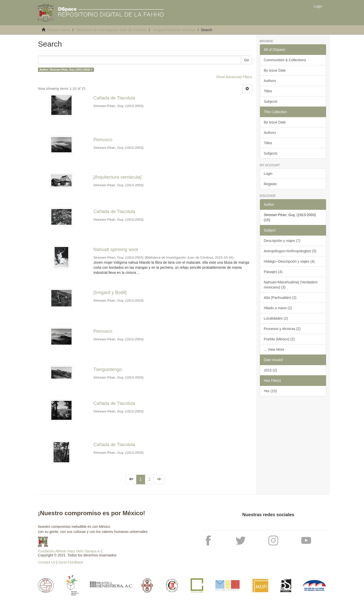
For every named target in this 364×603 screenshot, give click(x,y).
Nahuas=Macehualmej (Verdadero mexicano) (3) (291, 285)
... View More (274, 349)
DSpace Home (59, 30)
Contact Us (47, 562)
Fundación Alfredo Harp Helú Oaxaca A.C (71, 551)
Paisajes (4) (273, 272)
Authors (270, 81)
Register (270, 184)
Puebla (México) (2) (279, 339)
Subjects (271, 101)
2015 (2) (270, 370)
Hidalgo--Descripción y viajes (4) (289, 261)
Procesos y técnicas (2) (282, 329)
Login (268, 174)
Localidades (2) (276, 318)
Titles (268, 91)
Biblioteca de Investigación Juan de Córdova (111, 30)
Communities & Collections (285, 60)
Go (247, 60)
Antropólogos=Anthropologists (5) (290, 251)
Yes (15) (270, 391)
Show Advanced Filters (234, 77)
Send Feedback (71, 562)
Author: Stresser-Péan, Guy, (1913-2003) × (66, 70)
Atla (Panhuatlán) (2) (280, 298)
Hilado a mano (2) (278, 308)
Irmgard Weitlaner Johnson (174, 30)
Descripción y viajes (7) (282, 241)
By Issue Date (275, 70)
